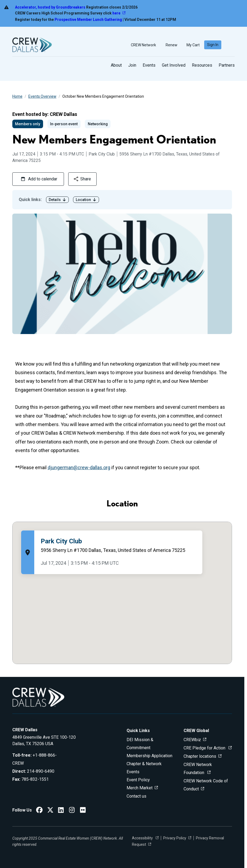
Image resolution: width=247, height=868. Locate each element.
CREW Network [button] (141, 45)
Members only (28, 124)
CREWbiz (192, 740)
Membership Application (149, 756)
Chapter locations (200, 756)
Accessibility (143, 838)
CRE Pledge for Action (205, 748)
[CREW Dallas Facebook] (39, 811)
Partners (227, 65)
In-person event (64, 124)
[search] (230, 45)
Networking (98, 124)
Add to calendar (39, 179)
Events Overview (42, 96)
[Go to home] (32, 45)
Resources (202, 65)
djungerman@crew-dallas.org (79, 467)
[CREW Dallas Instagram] (72, 811)
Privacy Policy (175, 838)
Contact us (136, 796)
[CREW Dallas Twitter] (50, 811)
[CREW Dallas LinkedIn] (61, 811)
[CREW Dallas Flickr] (83, 811)
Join (132, 65)
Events (149, 65)
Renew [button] (169, 45)
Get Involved (174, 65)
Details (57, 200)
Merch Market (140, 788)
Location (86, 200)
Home (17, 96)
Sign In (213, 45)
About (116, 65)
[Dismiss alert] (236, 14)
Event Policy (138, 780)
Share (82, 179)
